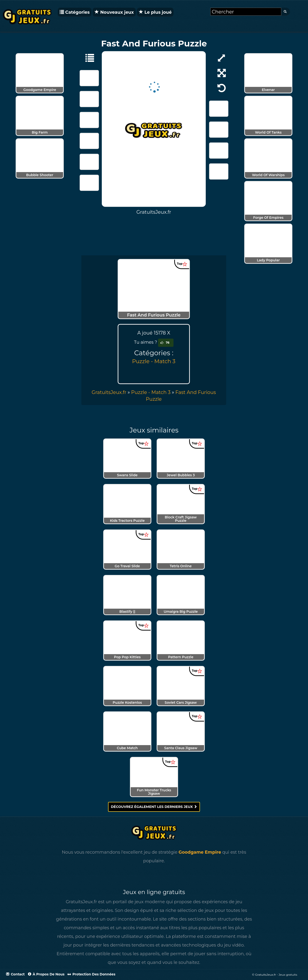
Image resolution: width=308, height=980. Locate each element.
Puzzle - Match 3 (154, 361)
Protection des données (91, 974)
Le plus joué (155, 12)
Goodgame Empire (200, 852)
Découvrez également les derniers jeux (154, 807)
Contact (15, 974)
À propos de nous (46, 974)
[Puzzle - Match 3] (87, 58)
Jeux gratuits (288, 975)
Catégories (75, 12)
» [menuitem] (111, 392)
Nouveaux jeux (114, 12)
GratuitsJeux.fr (109, 392)
